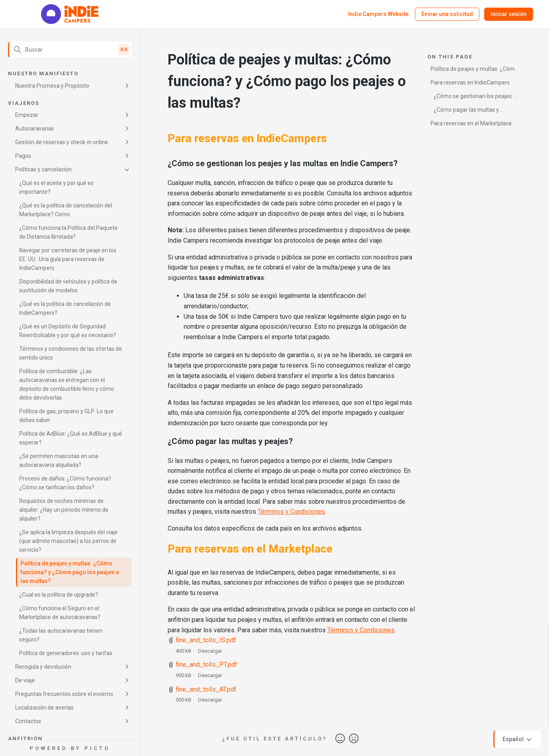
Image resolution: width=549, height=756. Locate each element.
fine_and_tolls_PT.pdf (206, 665)
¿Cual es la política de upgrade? (59, 595)
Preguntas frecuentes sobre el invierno (64, 694)
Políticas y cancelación (43, 169)
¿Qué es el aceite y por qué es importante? (56, 187)
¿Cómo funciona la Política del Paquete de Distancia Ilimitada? (68, 232)
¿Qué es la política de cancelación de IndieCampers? (65, 308)
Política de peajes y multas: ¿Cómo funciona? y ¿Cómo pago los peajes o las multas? (70, 572)
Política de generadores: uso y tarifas (66, 653)
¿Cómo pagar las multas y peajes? (465, 111)
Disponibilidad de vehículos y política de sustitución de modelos (68, 286)
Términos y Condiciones (291, 512)
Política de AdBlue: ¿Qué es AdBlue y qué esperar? (71, 438)
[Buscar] (70, 50)
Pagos (23, 156)
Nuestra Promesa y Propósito (52, 86)
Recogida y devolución (43, 667)
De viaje (25, 680)
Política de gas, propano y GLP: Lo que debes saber (66, 416)
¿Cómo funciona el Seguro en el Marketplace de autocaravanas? (60, 613)
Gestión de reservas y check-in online (62, 142)
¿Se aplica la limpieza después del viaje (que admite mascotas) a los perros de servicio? (68, 541)
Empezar (27, 115)
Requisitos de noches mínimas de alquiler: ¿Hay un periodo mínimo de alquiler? (64, 510)
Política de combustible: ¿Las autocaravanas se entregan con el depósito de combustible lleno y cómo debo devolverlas (67, 384)
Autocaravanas (35, 129)
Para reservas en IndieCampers (470, 82)
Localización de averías (44, 708)
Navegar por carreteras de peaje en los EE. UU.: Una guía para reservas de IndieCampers (68, 259)
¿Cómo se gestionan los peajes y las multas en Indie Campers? (473, 98)
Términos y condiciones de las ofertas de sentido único (71, 353)
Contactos (28, 721)
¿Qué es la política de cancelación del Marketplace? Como (66, 210)
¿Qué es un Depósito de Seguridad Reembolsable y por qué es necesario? (68, 331)
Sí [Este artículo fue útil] (340, 739)
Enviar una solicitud (447, 14)
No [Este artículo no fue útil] (354, 739)
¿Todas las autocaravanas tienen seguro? (61, 635)
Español (518, 740)
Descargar (210, 651)
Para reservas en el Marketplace (471, 123)
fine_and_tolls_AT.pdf (206, 689)
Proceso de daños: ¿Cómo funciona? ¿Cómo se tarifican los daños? (65, 483)
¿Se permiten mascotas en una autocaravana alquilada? (59, 460)
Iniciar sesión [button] (509, 14)
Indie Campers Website (378, 14)
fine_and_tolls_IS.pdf (206, 640)
